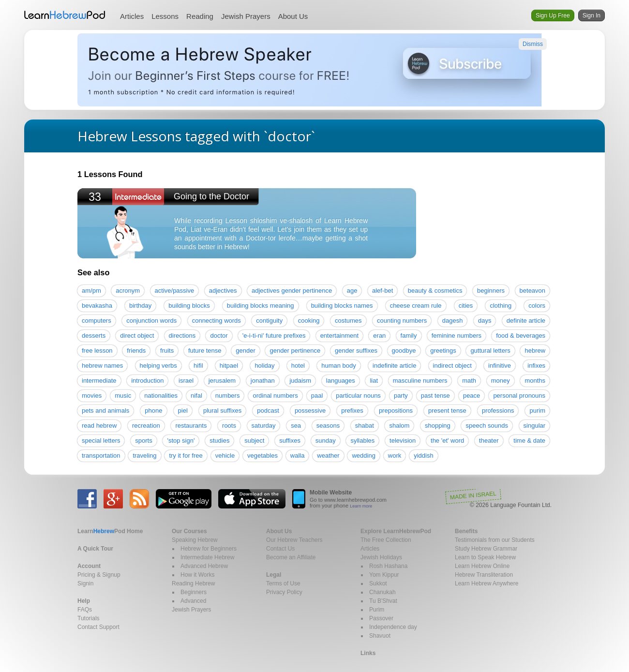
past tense (435, 396)
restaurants (191, 426)
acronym (128, 291)
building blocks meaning (261, 306)
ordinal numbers (275, 396)
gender (245, 351)
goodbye (404, 351)
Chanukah (382, 592)
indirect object (452, 366)
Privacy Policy (284, 592)
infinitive (500, 366)
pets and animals (105, 411)
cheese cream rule (416, 306)
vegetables (262, 455)
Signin (85, 583)
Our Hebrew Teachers (294, 540)
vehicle (225, 455)
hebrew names (102, 366)
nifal (196, 396)
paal (317, 396)
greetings (443, 351)
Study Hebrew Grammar (486, 549)
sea (296, 426)
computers (97, 321)
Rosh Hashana (388, 566)
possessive (310, 411)
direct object (137, 336)
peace (472, 396)
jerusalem (222, 381)
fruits (167, 351)
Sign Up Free (553, 15)
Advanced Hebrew (204, 566)
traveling (144, 455)
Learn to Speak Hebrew (485, 557)
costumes (348, 321)
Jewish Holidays (381, 557)
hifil (198, 366)
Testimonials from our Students (495, 540)
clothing (501, 306)
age (352, 291)
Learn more (361, 506)
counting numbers (402, 321)
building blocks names (342, 306)
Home (110, 531)
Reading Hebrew (193, 583)
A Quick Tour (95, 549)
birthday (140, 306)
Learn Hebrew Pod (65, 15)
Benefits (466, 531)
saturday (264, 426)
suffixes (290, 441)
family (409, 336)
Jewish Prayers (246, 16)
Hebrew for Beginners (209, 549)
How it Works (197, 575)
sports (143, 441)
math (469, 381)
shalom (399, 426)
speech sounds (487, 426)
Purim (377, 610)
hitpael (229, 366)
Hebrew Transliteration (484, 575)
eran (379, 336)
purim (537, 411)
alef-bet (382, 291)
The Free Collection (386, 540)
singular (535, 426)
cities (466, 306)
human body (339, 366)
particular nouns (358, 396)
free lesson (97, 351)
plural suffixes (222, 411)
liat (374, 381)
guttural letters (490, 351)
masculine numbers (420, 381)
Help (84, 601)
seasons (328, 426)
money (501, 381)
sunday (326, 441)
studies (219, 441)
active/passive (175, 291)
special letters (101, 441)
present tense (447, 411)
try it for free (186, 455)
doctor (219, 336)
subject (254, 441)
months (535, 381)
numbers (228, 396)
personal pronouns (519, 396)
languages (341, 381)
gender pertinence (295, 351)
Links (368, 653)
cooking (309, 321)
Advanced (193, 601)
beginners (491, 291)
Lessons (165, 16)
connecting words (217, 321)
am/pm (91, 291)
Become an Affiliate (291, 557)
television (403, 441)
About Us (293, 16)
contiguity (269, 321)
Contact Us (280, 549)
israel (186, 381)
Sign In (592, 15)
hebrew (535, 351)
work (395, 455)
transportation (101, 455)
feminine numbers (457, 336)
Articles (132, 16)
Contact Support (98, 627)
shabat (365, 426)
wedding (363, 455)
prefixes (352, 411)
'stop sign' (181, 441)
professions (498, 411)
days (485, 321)
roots (229, 426)
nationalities (161, 396)
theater (489, 441)
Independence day (393, 627)
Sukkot (378, 583)
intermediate (99, 381)
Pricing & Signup (99, 575)
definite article (526, 321)
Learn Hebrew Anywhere (487, 583)
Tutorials (89, 618)
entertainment (340, 336)
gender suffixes (356, 351)
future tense (205, 351)
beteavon (533, 291)
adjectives (223, 291)
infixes (536, 366)
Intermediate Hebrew (207, 557)
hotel (298, 366)
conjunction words (151, 321)
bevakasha (97, 306)
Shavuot (380, 636)
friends (136, 351)
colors (537, 306)
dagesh (453, 321)
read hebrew (99, 426)
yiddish (423, 455)
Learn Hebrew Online (482, 566)
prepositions (396, 411)
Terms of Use (283, 583)
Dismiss (533, 44)
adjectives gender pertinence (292, 291)
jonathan (263, 381)
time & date (529, 441)
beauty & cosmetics (435, 291)
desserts (94, 336)
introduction (147, 381)
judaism (300, 381)
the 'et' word (447, 441)
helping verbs (158, 366)
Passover (381, 618)
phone (153, 411)
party (401, 396)
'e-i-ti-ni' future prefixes (274, 336)
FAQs (85, 610)
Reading (200, 16)
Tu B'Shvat (383, 601)
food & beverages (521, 336)
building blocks (189, 306)
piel (183, 411)
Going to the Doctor (211, 196)
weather (328, 455)
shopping (438, 426)
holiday (264, 366)
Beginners (194, 592)
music (123, 396)
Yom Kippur (384, 575)
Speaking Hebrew (195, 540)
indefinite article (394, 366)
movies (92, 396)
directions (182, 336)
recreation (146, 426)
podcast (268, 411)
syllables (362, 441)
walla (298, 455)
